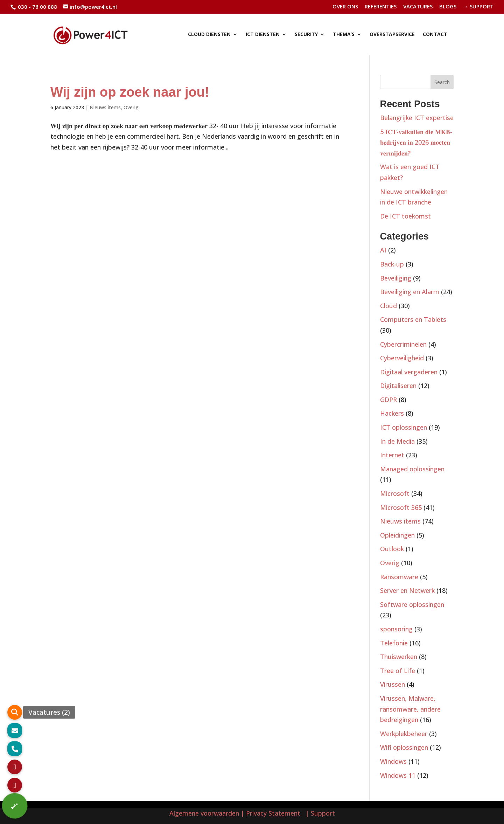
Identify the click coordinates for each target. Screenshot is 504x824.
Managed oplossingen (412, 469)
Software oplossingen (412, 604)
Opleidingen (397, 535)
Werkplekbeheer (404, 734)
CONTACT (435, 35)
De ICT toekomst (405, 216)
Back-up (392, 264)
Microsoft (395, 493)
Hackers (392, 413)
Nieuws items (105, 107)
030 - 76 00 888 (37, 7)
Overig (131, 107)
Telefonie (394, 643)
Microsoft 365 (401, 507)
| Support (319, 813)
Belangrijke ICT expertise (417, 118)
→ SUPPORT (478, 7)
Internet (392, 455)
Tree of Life (398, 671)
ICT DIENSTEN (263, 35)
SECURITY (306, 35)
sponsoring (396, 629)
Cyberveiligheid (402, 358)
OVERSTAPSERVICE (392, 35)
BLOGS (448, 7)
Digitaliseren (398, 386)
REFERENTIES (381, 7)
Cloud (388, 306)
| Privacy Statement (272, 813)
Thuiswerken (399, 657)
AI (383, 250)
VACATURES (418, 7)
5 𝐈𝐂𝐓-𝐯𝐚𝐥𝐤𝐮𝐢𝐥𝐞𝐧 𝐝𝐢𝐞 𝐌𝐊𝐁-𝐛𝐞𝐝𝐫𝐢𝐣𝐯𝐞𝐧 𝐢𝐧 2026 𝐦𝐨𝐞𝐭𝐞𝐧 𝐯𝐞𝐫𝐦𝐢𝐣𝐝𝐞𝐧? (416, 142)
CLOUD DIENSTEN (209, 35)
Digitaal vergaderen (409, 372)
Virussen (393, 684)
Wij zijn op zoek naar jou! (130, 92)
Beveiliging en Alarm (410, 292)
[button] (15, 806)
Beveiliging (396, 278)
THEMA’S (344, 35)
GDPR (388, 400)
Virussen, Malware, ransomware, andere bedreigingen (410, 709)
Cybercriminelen (403, 344)
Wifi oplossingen (404, 747)
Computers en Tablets (413, 319)
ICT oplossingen (404, 427)
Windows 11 (398, 775)
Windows (393, 761)
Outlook (392, 549)
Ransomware (399, 577)
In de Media (397, 441)
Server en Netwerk (407, 590)
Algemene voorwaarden (204, 813)
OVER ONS (345, 7)
